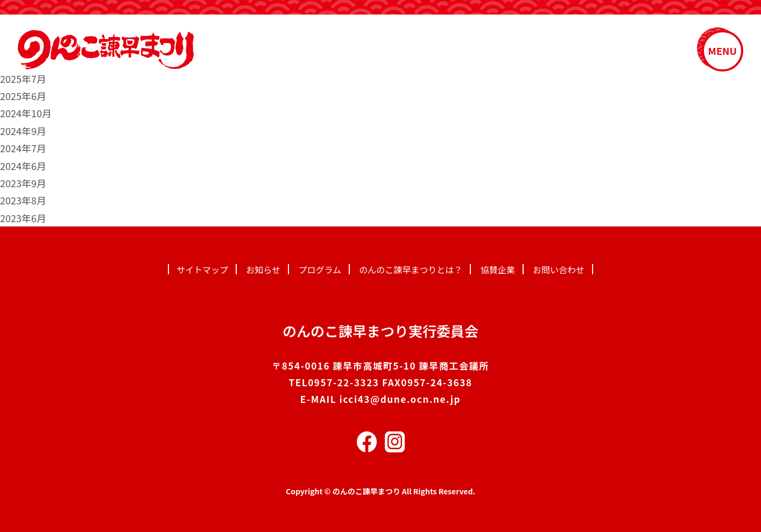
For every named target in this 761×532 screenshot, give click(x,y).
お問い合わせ (559, 269)
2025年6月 (23, 96)
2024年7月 (23, 148)
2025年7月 (23, 79)
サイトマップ (202, 269)
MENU (723, 51)
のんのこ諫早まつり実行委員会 (380, 331)
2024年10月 (26, 113)
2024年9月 (23, 131)
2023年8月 (23, 200)
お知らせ (263, 269)
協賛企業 (498, 269)
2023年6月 (23, 218)
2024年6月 (23, 166)
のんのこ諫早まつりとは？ (411, 269)
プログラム (320, 269)
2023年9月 (23, 183)
